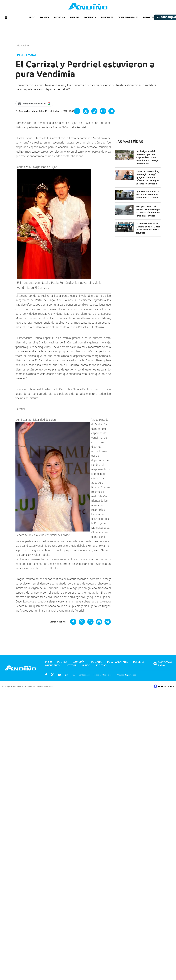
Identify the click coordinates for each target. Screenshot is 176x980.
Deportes (149, 17)
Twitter (52, 675)
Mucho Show (53, 665)
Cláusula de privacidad (127, 675)
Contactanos (84, 675)
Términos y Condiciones (103, 675)
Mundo (86, 665)
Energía (75, 17)
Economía (60, 17)
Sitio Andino (22, 45)
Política (45, 17)
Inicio (32, 17)
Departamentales (128, 17)
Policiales (107, 17)
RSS (73, 675)
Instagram (66, 675)
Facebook (46, 675)
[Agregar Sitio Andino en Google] (34, 104)
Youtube (59, 675)
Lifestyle (71, 665)
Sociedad (90, 17)
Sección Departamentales (31, 111)
